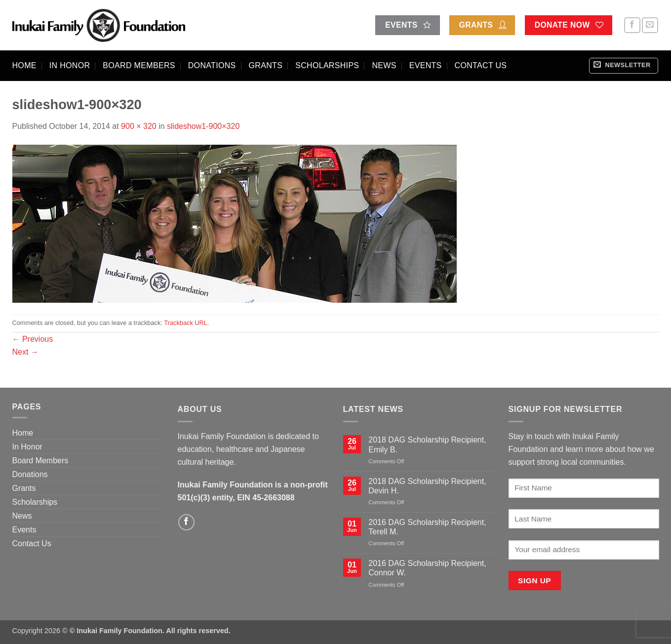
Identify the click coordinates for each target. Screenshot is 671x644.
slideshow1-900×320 (203, 126)
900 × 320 (139, 126)
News (384, 65)
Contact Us (481, 65)
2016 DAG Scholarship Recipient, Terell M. (427, 527)
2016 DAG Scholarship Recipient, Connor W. (427, 568)
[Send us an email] (650, 25)
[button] (624, 66)
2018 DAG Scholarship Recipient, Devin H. (427, 486)
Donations (212, 65)
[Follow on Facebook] (632, 25)
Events (426, 65)
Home (24, 65)
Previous (33, 339)
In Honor (70, 65)
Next (25, 352)
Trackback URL (186, 323)
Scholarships (327, 65)
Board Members (139, 65)
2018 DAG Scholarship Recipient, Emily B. (427, 444)
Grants (266, 65)
